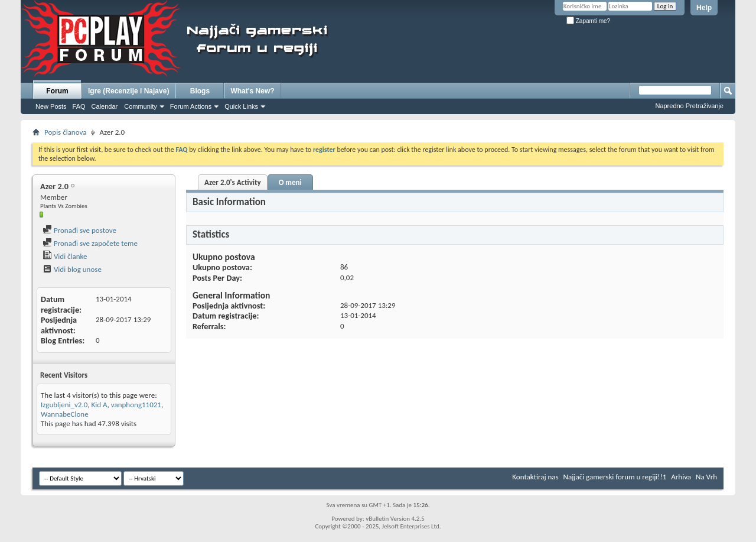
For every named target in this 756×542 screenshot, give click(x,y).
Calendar (105, 106)
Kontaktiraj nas (535, 477)
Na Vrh (706, 477)
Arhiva (681, 477)
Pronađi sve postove (79, 230)
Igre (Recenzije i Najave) (128, 91)
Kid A (99, 405)
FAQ (79, 106)
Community (141, 106)
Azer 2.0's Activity (233, 182)
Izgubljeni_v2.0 (64, 405)
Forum (57, 91)
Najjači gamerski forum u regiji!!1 (615, 477)
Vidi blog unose (72, 269)
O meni (290, 182)
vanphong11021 (136, 405)
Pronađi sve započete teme (90, 243)
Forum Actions (191, 106)
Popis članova (65, 132)
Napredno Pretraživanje (689, 106)
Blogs (200, 91)
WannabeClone (65, 414)
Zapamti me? (588, 21)
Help (704, 8)
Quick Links (241, 106)
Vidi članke (65, 256)
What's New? (252, 91)
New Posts (51, 106)
